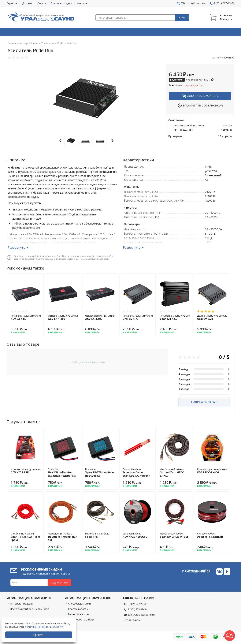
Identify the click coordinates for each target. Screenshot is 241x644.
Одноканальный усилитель (64, 318)
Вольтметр (63, 474)
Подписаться (59, 584)
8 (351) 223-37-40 (137, 610)
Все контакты (132, 621)
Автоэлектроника (122, 33)
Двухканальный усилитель (212, 318)
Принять (39, 635)
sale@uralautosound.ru (141, 616)
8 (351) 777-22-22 (137, 605)
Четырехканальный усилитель (28, 318)
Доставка (27, 3)
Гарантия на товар (80, 615)
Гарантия (12, 3)
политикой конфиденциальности (45, 627)
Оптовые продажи (61, 3)
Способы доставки (79, 605)
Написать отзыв (204, 403)
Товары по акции (213, 33)
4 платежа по (191, 81)
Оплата (42, 3)
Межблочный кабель (175, 474)
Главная (12, 45)
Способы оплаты (78, 610)
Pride (58, 45)
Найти (182, 18)
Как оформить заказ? (81, 621)
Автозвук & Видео (29, 33)
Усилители (47, 45)
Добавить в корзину (203, 97)
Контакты (82, 3)
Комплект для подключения (26, 472)
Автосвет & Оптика (168, 33)
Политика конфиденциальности (30, 610)
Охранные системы (75, 33)
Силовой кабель (138, 475)
